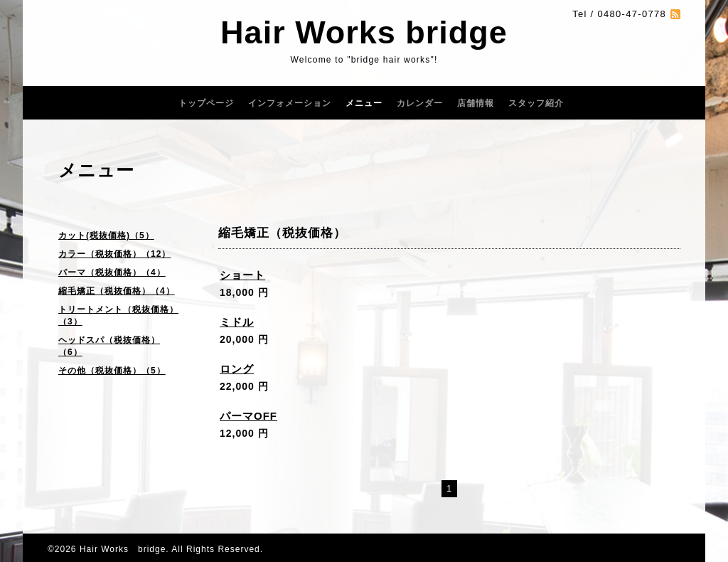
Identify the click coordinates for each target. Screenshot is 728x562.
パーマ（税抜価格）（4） (112, 272)
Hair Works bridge (364, 32)
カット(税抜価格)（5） (106, 235)
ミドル (237, 322)
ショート (242, 275)
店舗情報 (476, 103)
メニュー (364, 103)
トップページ (206, 103)
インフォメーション (290, 103)
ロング (237, 369)
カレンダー (420, 103)
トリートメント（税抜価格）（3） (118, 316)
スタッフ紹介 (536, 103)
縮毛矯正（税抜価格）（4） (117, 291)
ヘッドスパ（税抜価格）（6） (109, 346)
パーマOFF (248, 416)
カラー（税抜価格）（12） (114, 254)
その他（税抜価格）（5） (112, 371)
